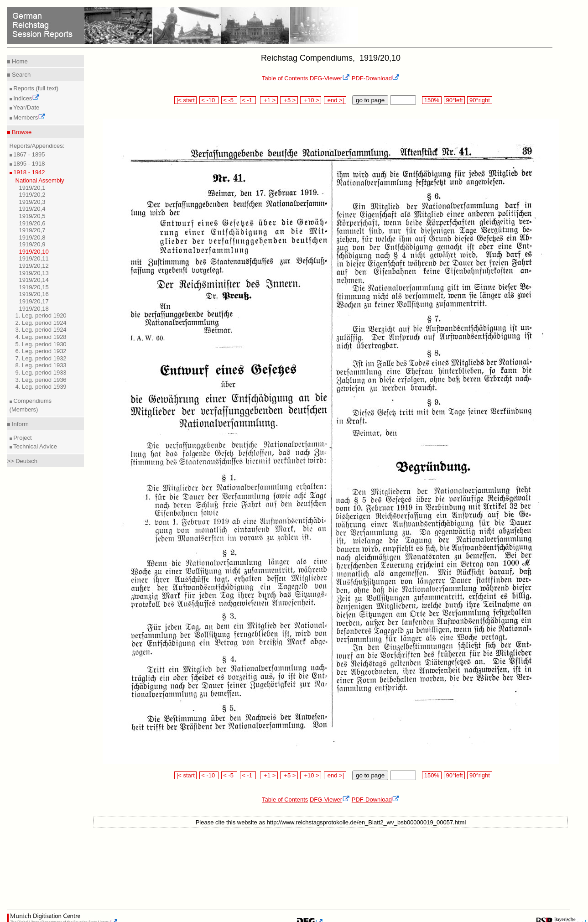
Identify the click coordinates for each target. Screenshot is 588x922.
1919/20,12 (34, 266)
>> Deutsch (22, 461)
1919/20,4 (32, 209)
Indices (26, 98)
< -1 (248, 100)
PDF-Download (376, 78)
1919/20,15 (34, 287)
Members (29, 117)
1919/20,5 (32, 216)
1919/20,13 (34, 273)
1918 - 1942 (29, 172)
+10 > (311, 100)
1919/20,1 (32, 188)
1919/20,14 (34, 280)
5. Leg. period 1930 (41, 344)
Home (19, 61)
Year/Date (26, 107)
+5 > (289, 100)
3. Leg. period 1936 (41, 380)
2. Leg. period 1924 (41, 323)
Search (20, 75)
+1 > (269, 100)
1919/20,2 (32, 195)
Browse (21, 132)
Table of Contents (285, 78)
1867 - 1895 (29, 154)
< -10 (209, 100)
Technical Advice (35, 446)
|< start (185, 100)
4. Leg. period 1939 (41, 387)
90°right (479, 100)
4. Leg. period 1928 (41, 337)
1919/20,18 (34, 309)
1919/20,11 (34, 258)
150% (432, 100)
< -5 (229, 100)
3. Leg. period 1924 (41, 330)
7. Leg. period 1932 (41, 358)
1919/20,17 (34, 301)
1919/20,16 (34, 294)
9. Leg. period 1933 (41, 372)
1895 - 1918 (29, 164)
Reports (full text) (35, 88)
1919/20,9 (32, 244)
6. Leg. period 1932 (41, 351)
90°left (454, 100)
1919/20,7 (32, 230)
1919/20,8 (32, 237)
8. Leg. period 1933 (41, 365)
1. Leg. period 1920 (41, 315)
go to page (370, 100)
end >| (335, 100)
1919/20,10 (34, 252)
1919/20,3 (32, 202)
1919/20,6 (32, 223)
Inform (19, 424)
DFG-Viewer (330, 78)
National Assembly (40, 180)
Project (22, 438)
